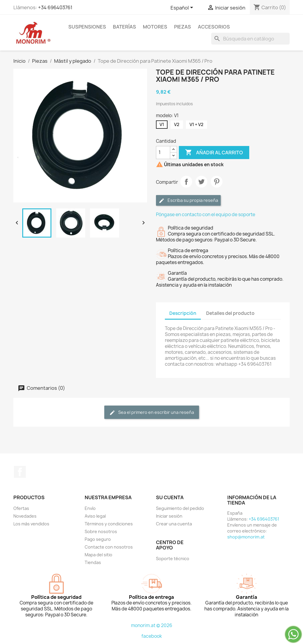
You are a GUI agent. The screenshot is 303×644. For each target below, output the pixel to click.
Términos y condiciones (109, 524)
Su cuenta (170, 497)
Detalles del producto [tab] (230, 313)
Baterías (124, 27)
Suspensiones (87, 27)
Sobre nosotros (101, 531)
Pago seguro (98, 539)
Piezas (183, 27)
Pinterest (217, 182)
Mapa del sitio (98, 555)
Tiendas (93, 562)
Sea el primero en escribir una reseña (152, 413)
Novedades (25, 516)
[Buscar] (250, 39)
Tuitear (201, 182)
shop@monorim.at (246, 537)
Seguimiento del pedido (180, 508)
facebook (152, 636)
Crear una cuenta (174, 524)
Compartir (186, 182)
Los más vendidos (31, 524)
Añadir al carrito (214, 153)
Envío (90, 508)
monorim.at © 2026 (152, 625)
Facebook (20, 472)
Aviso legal (95, 516)
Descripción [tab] (183, 313)
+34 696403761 (55, 7)
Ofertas (21, 508)
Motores (155, 27)
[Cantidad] (163, 153)
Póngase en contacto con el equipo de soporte (206, 215)
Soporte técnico (173, 559)
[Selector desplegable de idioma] (183, 8)
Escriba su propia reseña (188, 201)
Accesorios (214, 27)
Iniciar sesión (169, 516)
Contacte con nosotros (109, 547)
